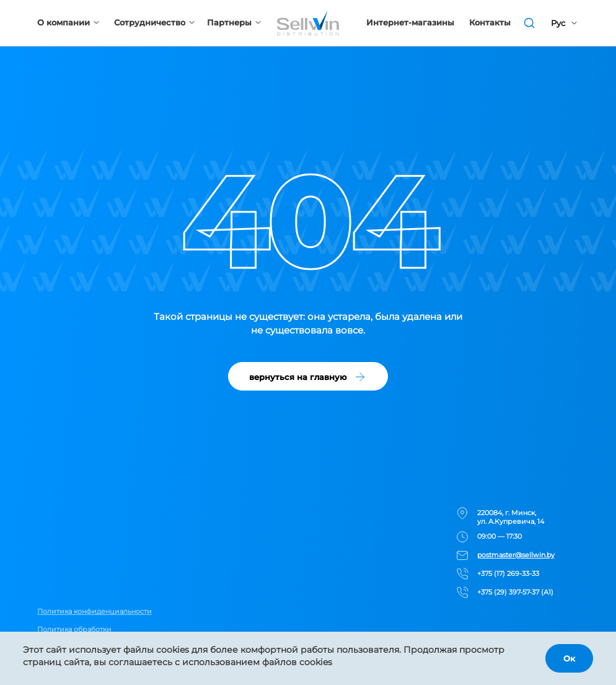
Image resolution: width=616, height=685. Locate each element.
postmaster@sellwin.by (516, 555)
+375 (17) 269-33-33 (508, 573)
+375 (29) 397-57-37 (508, 592)
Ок (569, 658)
